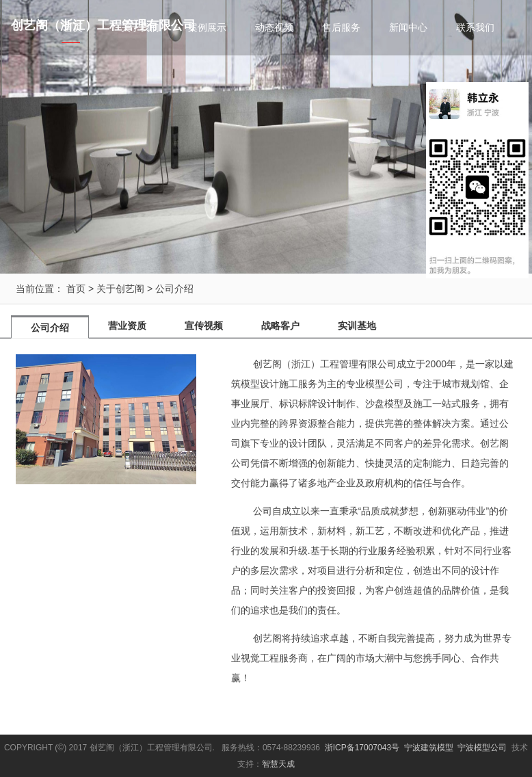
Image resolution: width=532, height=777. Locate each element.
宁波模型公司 (482, 748)
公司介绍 (174, 289)
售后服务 (341, 27)
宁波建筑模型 (429, 748)
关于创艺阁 (120, 289)
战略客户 (280, 326)
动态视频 (274, 27)
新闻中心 (408, 27)
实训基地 (357, 326)
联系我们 (475, 27)
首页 (76, 289)
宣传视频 (204, 326)
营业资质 (127, 326)
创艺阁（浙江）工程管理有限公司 (103, 25)
